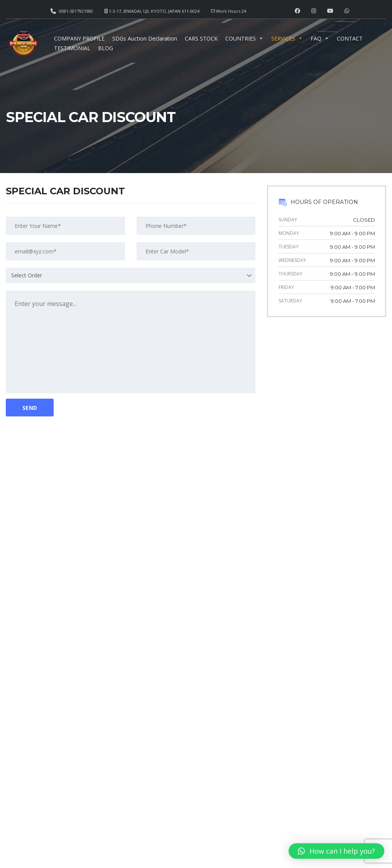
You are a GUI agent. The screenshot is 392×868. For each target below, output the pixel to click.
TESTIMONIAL (72, 48)
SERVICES (287, 38)
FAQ (320, 38)
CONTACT (350, 38)
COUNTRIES (244, 38)
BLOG (106, 48)
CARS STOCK (201, 38)
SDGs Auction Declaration (145, 38)
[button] (336, 851)
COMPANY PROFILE (79, 38)
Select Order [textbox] (27, 275)
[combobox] (131, 275)
